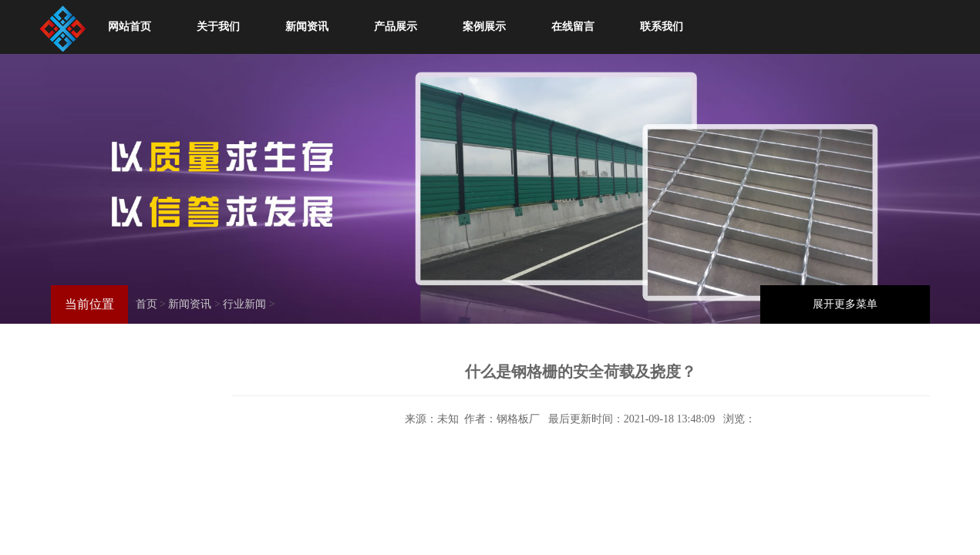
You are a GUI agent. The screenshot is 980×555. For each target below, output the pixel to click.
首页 (146, 304)
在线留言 (573, 27)
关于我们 (218, 27)
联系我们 (662, 27)
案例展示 (484, 27)
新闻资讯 (307, 27)
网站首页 (130, 27)
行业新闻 (244, 304)
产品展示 (396, 27)
